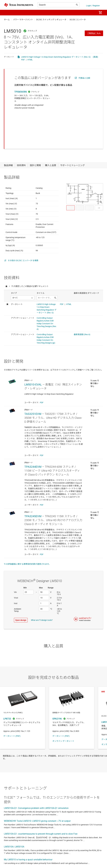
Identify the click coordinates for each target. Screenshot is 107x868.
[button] (7, 13)
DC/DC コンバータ (78, 20)
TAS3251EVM (33, 405)
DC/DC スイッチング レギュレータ (51, 20)
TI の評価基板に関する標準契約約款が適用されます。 (27, 555)
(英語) (95, 57)
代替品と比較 (84, 78)
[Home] (19, 5)
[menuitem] (93, 13)
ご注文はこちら (94, 33)
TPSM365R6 (21, 92)
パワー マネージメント (23, 20)
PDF (23, 60)
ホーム (7, 20)
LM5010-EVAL (33, 376)
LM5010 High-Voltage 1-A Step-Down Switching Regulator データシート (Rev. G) (56, 57)
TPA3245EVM (33, 507)
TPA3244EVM (33, 458)
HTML (30, 60)
